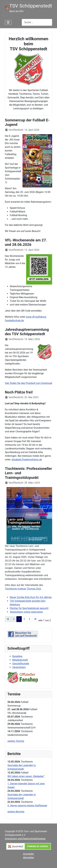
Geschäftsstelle (21, 664)
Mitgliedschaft (20, 660)
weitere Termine (16, 741)
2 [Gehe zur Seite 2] (24, 619)
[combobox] (37, 22)
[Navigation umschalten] (8, 22)
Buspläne (17, 656)
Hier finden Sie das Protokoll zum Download (28, 383)
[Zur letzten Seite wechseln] (35, 619)
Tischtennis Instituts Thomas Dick (23, 589)
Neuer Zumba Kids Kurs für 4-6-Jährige (31, 597)
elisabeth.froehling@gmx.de (27, 460)
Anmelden (29, 854)
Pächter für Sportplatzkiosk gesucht (29, 608)
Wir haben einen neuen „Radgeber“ (26, 776)
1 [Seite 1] (19, 619)
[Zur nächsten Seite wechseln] (29, 619)
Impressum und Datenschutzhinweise (25, 839)
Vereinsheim (19, 667)
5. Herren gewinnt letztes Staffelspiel (27, 806)
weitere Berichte (16, 812)
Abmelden (28, 858)
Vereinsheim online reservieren (26, 612)
